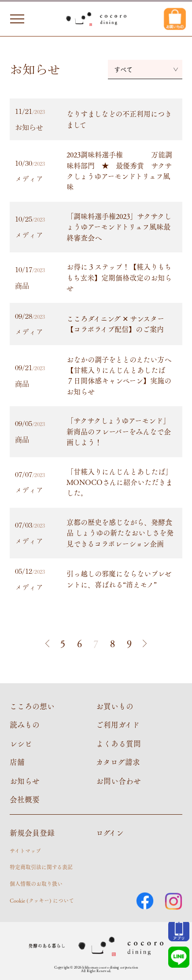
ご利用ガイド (118, 725)
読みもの (25, 725)
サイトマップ (25, 851)
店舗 (17, 762)
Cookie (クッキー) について (42, 900)
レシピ (21, 743)
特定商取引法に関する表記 (41, 867)
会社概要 (25, 799)
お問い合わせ (118, 781)
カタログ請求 (118, 762)
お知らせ (25, 781)
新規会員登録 (32, 833)
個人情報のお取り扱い (36, 884)
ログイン (110, 833)
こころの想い (32, 706)
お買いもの (115, 706)
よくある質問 (118, 743)
